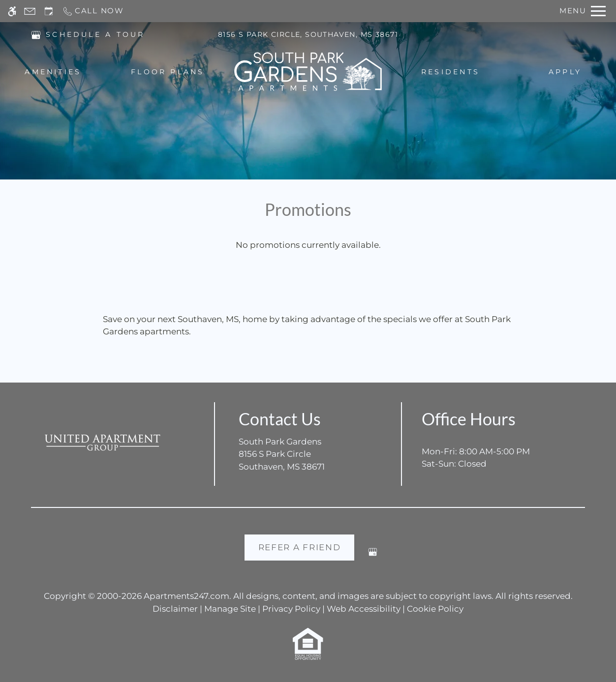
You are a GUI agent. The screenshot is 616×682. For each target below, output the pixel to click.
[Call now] (93, 11)
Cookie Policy (435, 609)
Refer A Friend (300, 547)
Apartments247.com (186, 596)
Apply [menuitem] (565, 72)
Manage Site (230, 609)
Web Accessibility (364, 609)
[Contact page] (30, 11)
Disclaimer (175, 609)
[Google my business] (373, 556)
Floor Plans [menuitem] (168, 72)
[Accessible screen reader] (12, 11)
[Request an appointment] (49, 11)
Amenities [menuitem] (53, 72)
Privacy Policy (291, 609)
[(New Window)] (36, 34)
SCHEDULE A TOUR (95, 34)
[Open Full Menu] (583, 11)
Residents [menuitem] (450, 72)
